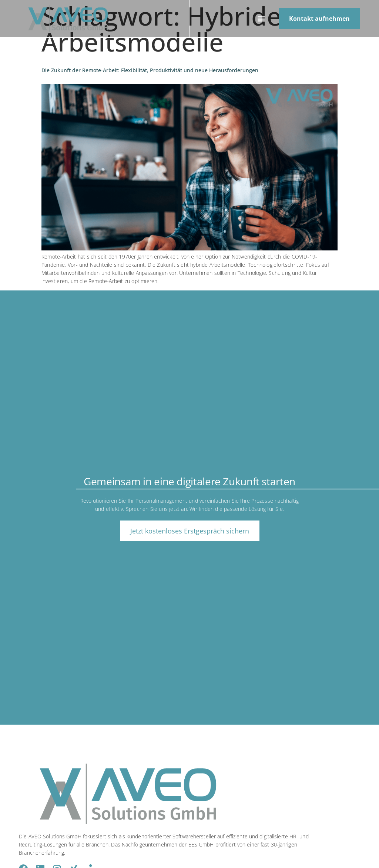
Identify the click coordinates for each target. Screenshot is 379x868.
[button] (261, 19)
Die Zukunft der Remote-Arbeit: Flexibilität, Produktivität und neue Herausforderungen (150, 70)
